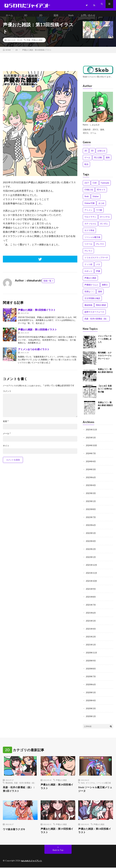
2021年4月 (91, 629)
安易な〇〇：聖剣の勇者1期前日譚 (105, 408)
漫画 (56, 15)
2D (41, 15)
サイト (6, 449)
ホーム (9, 15)
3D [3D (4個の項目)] (92, 154)
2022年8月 (91, 511)
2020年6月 (91, 684)
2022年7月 (91, 519)
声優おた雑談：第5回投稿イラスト (37, 313)
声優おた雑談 (37, 43)
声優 (28, 43)
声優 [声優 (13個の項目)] (98, 274)
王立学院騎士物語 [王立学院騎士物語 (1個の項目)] (92, 301)
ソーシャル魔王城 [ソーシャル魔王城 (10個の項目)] (92, 240)
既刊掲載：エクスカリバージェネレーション (105, 359)
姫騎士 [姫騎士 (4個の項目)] (105, 288)
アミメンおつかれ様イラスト (34, 352)
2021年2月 (91, 637)
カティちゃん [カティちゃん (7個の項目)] (90, 227)
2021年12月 (92, 566)
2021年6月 (91, 613)
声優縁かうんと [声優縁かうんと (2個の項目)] (91, 288)
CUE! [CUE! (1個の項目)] (95, 186)
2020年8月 (91, 668)
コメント (7, 394)
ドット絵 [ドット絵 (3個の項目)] (88, 267)
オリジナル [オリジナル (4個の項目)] (105, 220)
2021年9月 (91, 589)
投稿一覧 (47, 284)
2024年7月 (91, 456)
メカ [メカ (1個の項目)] (98, 267)
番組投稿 (9, 781)
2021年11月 (92, 574)
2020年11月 (92, 652)
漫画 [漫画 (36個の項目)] (108, 160)
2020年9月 (91, 660)
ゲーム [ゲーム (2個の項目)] (87, 160)
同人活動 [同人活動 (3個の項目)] (98, 160)
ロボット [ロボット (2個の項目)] (88, 274)
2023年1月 (91, 503)
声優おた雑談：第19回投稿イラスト (58, 831)
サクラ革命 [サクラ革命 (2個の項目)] (89, 233)
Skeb (71, 15)
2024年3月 (91, 472)
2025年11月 (92, 432)
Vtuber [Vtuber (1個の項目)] (96, 199)
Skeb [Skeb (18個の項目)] (87, 199)
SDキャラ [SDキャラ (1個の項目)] (101, 193)
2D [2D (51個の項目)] (86, 154)
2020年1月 (91, 715)
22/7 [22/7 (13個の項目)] (87, 186)
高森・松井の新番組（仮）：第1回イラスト (18, 788)
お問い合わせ (89, 15)
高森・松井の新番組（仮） (25, 781)
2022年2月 (91, 550)
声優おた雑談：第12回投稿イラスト (37, 332)
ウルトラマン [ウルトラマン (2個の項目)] (90, 220)
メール (7, 436)
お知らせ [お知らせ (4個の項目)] (101, 154)
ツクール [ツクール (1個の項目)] (88, 247)
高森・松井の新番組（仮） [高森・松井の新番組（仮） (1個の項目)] (96, 322)
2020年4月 (91, 699)
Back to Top (58, 851)
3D (26, 15)
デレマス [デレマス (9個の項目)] (100, 247)
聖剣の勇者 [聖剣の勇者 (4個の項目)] (101, 308)
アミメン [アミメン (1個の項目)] (88, 213)
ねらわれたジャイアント (32, 861)
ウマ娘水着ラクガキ (15, 829)
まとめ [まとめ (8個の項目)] (101, 206)
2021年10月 (92, 582)
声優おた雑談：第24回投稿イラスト (58, 786)
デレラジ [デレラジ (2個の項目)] (88, 254)
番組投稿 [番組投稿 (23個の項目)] (88, 308)
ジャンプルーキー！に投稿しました (105, 342)
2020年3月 (91, 707)
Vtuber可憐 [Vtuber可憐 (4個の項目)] (89, 206)
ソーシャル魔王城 (103, 781)
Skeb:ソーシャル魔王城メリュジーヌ (94, 788)
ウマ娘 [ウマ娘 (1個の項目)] (99, 213)
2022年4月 (91, 542)
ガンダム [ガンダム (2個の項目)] (104, 227)
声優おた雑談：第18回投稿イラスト (95, 831)
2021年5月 (91, 621)
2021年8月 (91, 597)
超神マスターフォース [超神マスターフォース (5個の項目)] (94, 315)
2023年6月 (91, 480)
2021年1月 (91, 644)
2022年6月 (91, 527)
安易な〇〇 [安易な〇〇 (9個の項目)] (89, 294)
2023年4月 (91, 487)
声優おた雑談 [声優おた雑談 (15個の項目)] (90, 281)
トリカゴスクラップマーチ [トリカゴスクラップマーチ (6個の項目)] (96, 261)
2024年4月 (91, 464)
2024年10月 (92, 448)
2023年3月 (91, 495)
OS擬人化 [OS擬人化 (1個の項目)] (89, 193)
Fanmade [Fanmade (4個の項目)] (105, 186)
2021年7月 (91, 605)
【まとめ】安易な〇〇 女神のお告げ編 (105, 392)
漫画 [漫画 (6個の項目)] (100, 294)
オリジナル (90, 781)
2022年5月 (91, 535)
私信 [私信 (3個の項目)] (86, 167)
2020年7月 (91, 676)
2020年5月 (91, 691)
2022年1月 (91, 558)
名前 (6, 424)
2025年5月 (91, 440)
